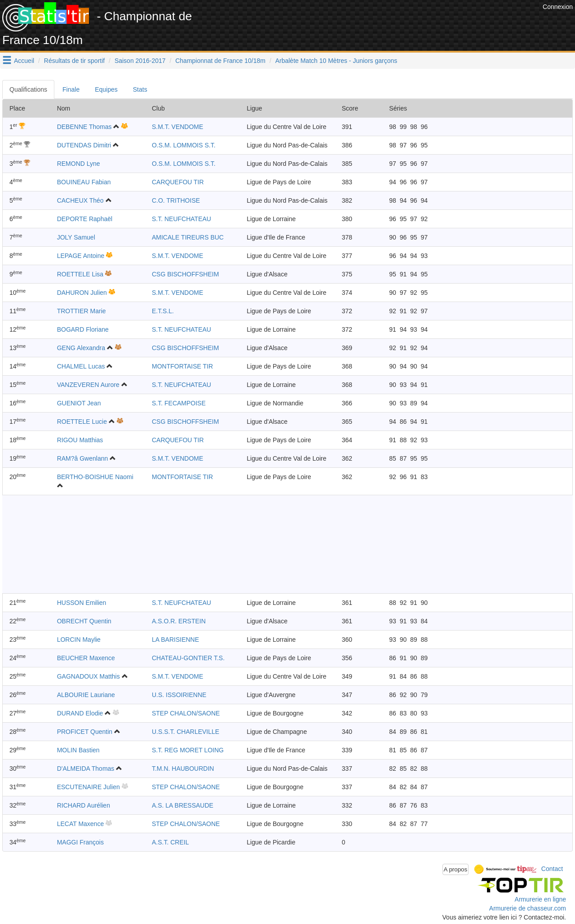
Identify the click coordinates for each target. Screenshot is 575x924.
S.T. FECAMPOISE (179, 403)
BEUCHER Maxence (86, 658)
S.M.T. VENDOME (177, 127)
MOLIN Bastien (78, 750)
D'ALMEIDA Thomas (86, 769)
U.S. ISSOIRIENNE (179, 695)
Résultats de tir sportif (74, 61)
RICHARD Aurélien (84, 805)
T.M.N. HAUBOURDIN (183, 769)
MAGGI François (80, 842)
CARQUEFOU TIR (178, 182)
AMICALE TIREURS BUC (188, 237)
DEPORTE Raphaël (85, 219)
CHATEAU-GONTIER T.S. (188, 658)
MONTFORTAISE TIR (182, 366)
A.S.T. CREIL (170, 842)
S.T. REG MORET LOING (188, 750)
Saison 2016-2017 (140, 61)
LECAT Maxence (81, 824)
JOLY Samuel (76, 237)
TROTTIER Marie (82, 311)
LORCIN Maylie (79, 640)
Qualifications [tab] (28, 89)
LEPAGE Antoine (81, 256)
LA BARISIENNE (175, 640)
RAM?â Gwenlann (83, 458)
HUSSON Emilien (82, 603)
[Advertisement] (377, 22)
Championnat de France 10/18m (220, 61)
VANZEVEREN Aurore (88, 385)
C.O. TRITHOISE (176, 200)
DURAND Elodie (80, 713)
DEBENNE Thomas (84, 127)
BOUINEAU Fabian (84, 182)
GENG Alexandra (81, 348)
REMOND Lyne (79, 164)
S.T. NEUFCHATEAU (181, 219)
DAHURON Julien (82, 293)
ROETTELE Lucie (82, 422)
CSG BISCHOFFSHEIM (185, 274)
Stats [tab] (140, 89)
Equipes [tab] (106, 89)
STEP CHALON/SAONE (186, 713)
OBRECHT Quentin (84, 621)
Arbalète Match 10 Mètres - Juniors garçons (336, 61)
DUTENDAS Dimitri (84, 145)
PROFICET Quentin (85, 732)
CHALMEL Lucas (81, 366)
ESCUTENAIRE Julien (88, 787)
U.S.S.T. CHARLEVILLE (186, 732)
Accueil (24, 61)
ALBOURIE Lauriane (86, 695)
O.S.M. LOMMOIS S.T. (184, 145)
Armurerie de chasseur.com (528, 908)
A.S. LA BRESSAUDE (183, 805)
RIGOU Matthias (80, 440)
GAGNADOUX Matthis (88, 676)
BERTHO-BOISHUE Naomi (95, 477)
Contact (552, 869)
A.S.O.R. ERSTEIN (179, 621)
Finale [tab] (71, 89)
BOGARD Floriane (83, 329)
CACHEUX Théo (80, 200)
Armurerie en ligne (540, 899)
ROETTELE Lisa (80, 274)
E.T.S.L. (163, 311)
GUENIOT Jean (79, 403)
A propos (456, 869)
